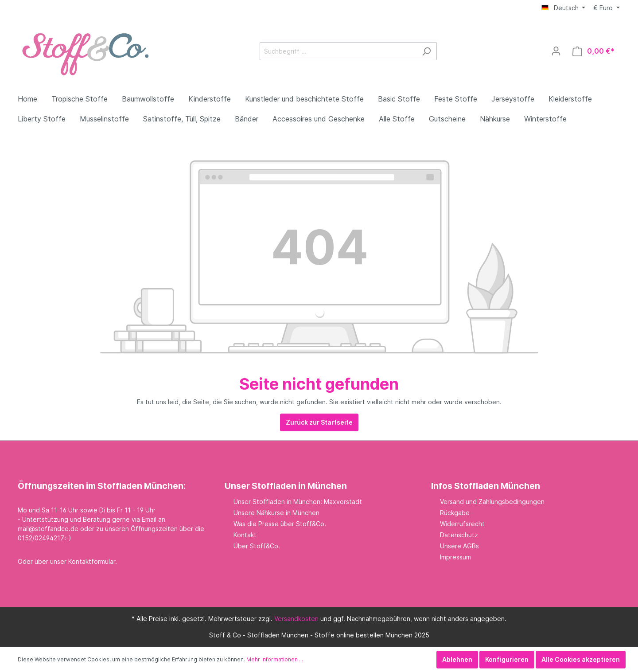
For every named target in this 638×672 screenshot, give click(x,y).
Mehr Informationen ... (275, 659)
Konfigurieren (507, 659)
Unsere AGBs (459, 546)
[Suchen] (426, 51)
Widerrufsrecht (462, 524)
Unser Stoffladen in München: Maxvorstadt (298, 502)
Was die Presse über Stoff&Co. (280, 524)
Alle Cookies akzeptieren (581, 659)
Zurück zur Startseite (319, 422)
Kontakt (245, 535)
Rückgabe (455, 513)
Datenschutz (459, 535)
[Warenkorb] (593, 51)
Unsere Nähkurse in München (276, 513)
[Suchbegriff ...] (338, 51)
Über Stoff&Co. (257, 546)
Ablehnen (457, 659)
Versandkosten (296, 619)
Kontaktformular (92, 561)
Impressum (455, 557)
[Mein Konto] (556, 51)
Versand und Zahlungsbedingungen (492, 502)
